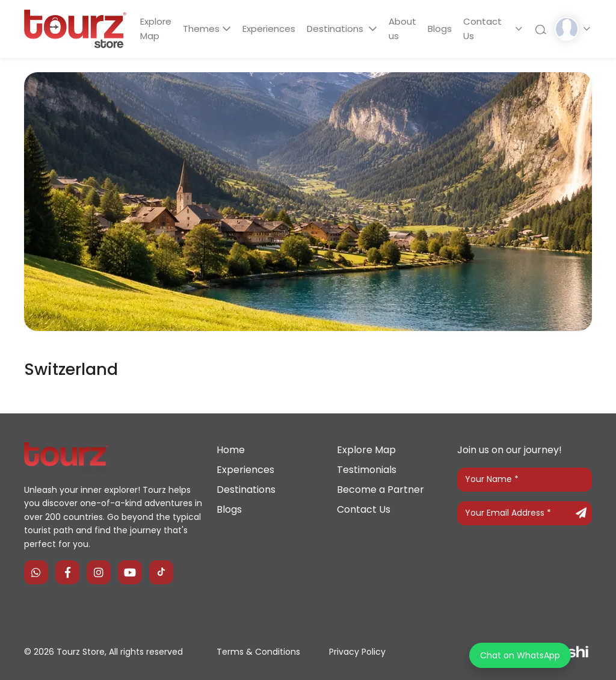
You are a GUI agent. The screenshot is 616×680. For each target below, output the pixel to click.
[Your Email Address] (525, 513)
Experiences (271, 29)
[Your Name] (525, 480)
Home (231, 450)
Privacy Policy (357, 652)
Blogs (445, 29)
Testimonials (367, 470)
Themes (203, 29)
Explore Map (156, 29)
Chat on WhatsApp (520, 655)
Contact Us (488, 29)
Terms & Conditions (258, 652)
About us (406, 29)
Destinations (340, 29)
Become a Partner (380, 490)
